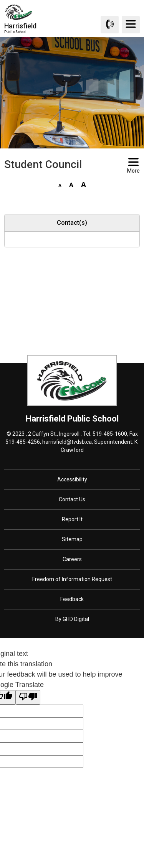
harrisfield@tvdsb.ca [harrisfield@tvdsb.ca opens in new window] (67, 442)
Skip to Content (0, 0)
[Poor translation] (28, 697)
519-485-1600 (110, 434)
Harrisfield (20, 28)
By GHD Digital (72, 619)
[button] (60, 184)
